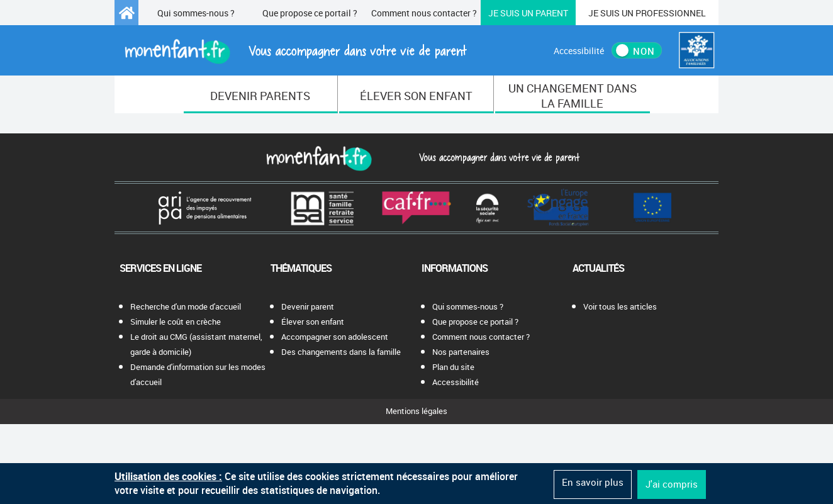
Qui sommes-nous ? (196, 13)
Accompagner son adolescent (335, 337)
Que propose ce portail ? (310, 13)
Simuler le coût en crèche (176, 322)
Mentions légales (416, 411)
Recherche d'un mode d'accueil (186, 306)
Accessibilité (456, 382)
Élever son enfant (313, 322)
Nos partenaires (461, 352)
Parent (528, 13)
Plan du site (453, 367)
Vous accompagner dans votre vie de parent (497, 157)
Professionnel (647, 13)
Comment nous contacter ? (424, 13)
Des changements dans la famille (341, 352)
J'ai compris (672, 484)
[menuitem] (261, 94)
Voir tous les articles (620, 306)
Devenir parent (308, 306)
